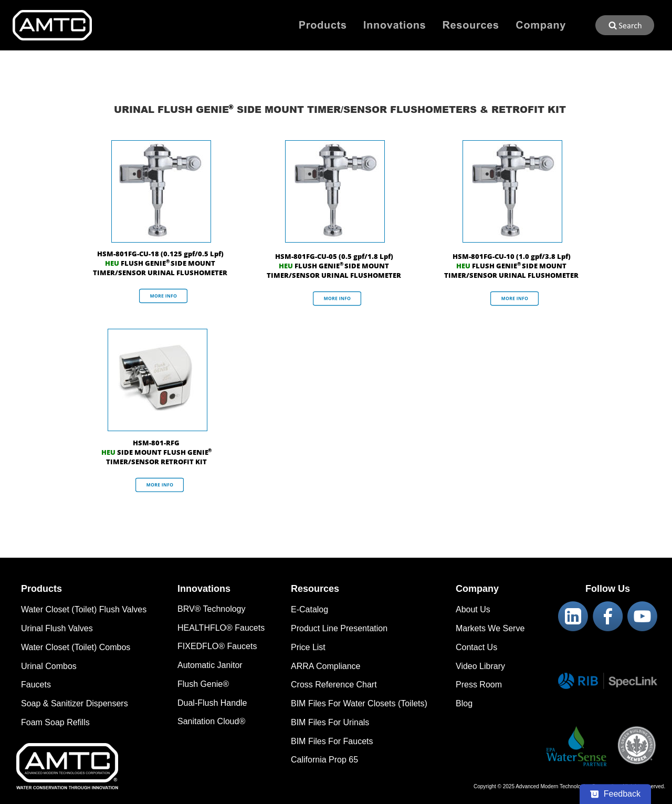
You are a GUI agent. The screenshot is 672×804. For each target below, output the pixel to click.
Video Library (480, 666)
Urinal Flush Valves (57, 628)
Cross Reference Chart (334, 685)
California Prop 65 (324, 760)
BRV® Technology (212, 609)
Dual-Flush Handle (212, 703)
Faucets (36, 685)
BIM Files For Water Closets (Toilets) (359, 703)
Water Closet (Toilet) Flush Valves (84, 609)
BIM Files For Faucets (332, 741)
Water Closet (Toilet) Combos (76, 647)
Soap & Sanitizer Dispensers (75, 703)
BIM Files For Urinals (330, 722)
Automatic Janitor (210, 665)
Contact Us (476, 647)
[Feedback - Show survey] (615, 794)
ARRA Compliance (326, 666)
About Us (473, 609)
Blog (464, 703)
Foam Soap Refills (55, 722)
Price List (308, 647)
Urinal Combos (49, 666)
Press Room (479, 685)
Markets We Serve (490, 628)
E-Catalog (309, 609)
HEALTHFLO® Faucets (221, 628)
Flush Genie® (203, 684)
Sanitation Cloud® (211, 721)
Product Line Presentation (339, 628)
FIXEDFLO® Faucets (217, 646)
